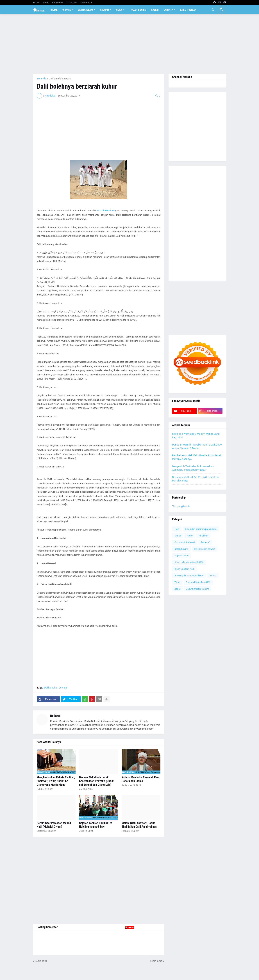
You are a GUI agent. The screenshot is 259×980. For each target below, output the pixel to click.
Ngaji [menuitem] (119, 10)
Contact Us (58, 3)
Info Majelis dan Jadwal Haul (189, 576)
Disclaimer (72, 3)
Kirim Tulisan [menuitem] (188, 10)
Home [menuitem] (54, 10)
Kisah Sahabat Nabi (184, 569)
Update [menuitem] (67, 10)
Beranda (41, 79)
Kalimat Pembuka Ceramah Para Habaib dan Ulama (141, 779)
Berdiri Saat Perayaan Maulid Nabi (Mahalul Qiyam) (54, 825)
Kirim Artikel (86, 3)
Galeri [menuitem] (155, 10)
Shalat (178, 536)
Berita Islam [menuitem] (85, 10)
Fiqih (177, 529)
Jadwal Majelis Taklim (197, 589)
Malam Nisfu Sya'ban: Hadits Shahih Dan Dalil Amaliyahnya (139, 825)
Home (36, 3)
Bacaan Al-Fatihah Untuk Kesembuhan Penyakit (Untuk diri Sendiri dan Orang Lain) (96, 781)
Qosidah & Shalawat (185, 542)
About (46, 3)
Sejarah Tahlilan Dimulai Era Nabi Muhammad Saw (96, 825)
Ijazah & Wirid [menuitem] (138, 10)
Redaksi (55, 716)
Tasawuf (205, 542)
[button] (213, 10)
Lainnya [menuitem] (168, 10)
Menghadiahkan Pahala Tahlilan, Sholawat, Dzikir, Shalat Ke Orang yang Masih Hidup (56, 781)
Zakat (177, 589)
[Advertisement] (130, 44)
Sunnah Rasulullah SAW (198, 582)
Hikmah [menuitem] (104, 10)
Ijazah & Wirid (181, 549)
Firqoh (190, 536)
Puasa (213, 576)
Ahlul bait (203, 536)
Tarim (177, 582)
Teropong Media (181, 506)
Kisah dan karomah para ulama (201, 529)
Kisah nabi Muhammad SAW (189, 562)
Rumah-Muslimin (106, 211)
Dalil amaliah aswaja (60, 79)
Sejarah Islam (181, 556)
